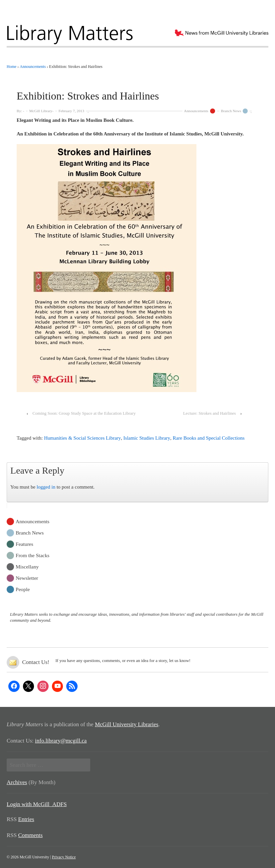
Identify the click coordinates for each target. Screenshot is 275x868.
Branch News (231, 111)
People (23, 589)
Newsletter (27, 578)
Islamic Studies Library (147, 438)
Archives (17, 782)
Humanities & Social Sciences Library (82, 438)
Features (24, 544)
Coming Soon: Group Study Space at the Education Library (84, 413)
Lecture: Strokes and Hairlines (209, 413)
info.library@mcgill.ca (61, 741)
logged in (46, 487)
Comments (31, 835)
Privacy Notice (64, 857)
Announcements (196, 111)
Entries (26, 819)
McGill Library (41, 111)
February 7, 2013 (71, 111)
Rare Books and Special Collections (209, 438)
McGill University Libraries (127, 724)
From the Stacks (32, 555)
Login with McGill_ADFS (37, 804)
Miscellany (27, 566)
